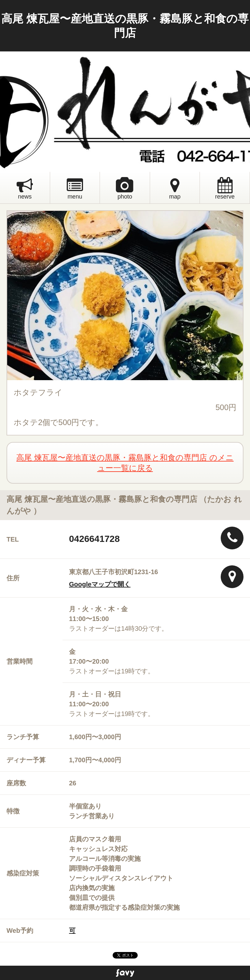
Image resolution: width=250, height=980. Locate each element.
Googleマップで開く (100, 584)
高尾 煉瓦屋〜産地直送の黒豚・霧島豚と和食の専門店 (125, 26)
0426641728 (94, 539)
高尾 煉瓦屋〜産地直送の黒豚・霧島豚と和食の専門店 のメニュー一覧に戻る (125, 463)
